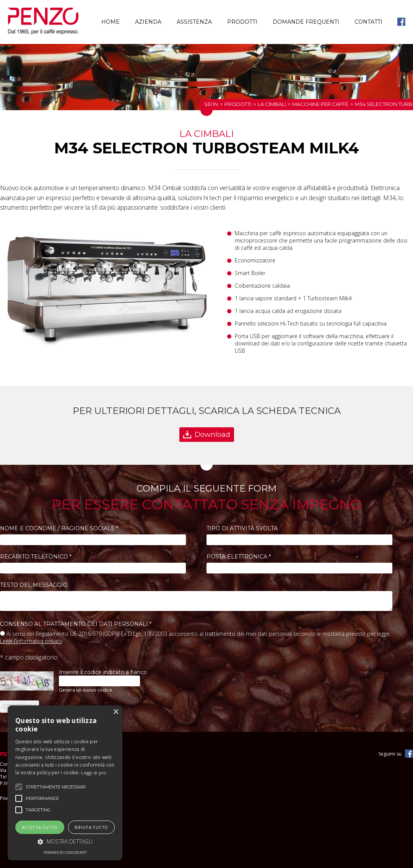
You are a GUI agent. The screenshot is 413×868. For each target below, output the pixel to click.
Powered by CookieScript (65, 853)
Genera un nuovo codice (85, 690)
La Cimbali (272, 104)
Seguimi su (390, 754)
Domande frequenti (306, 22)
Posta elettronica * (239, 557)
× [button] (116, 712)
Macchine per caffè (320, 104)
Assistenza (194, 22)
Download (212, 435)
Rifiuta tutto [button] (91, 827)
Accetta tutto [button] (40, 827)
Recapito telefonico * (36, 557)
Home (111, 22)
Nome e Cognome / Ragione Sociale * (59, 528)
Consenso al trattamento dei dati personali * (76, 624)
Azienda (148, 22)
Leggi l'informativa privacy (31, 641)
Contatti (368, 22)
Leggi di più (93, 773)
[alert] (65, 783)
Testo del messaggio (34, 585)
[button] (65, 841)
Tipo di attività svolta (242, 528)
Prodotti (242, 22)
